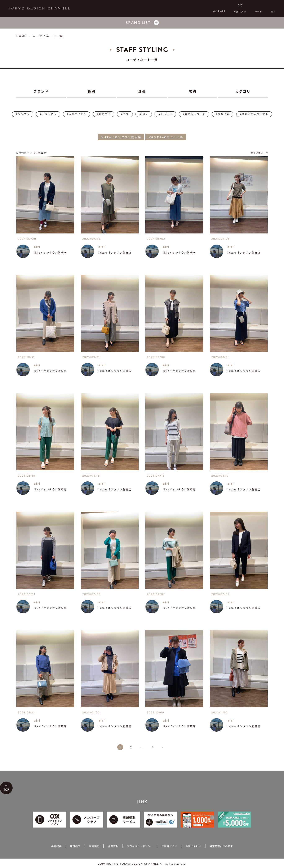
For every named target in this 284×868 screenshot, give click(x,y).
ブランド (41, 91)
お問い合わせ (193, 846)
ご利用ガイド (169, 846)
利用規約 (94, 846)
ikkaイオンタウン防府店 (50, 252)
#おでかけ (104, 114)
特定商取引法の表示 (221, 846)
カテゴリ (243, 91)
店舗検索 (75, 846)
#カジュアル (48, 114)
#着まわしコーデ (194, 114)
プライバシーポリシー (140, 846)
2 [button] (131, 747)
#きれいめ (223, 114)
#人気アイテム (77, 114)
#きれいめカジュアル (254, 114)
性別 (92, 91)
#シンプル (23, 114)
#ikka (144, 114)
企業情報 (113, 846)
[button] (164, 749)
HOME (21, 36)
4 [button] (153, 747)
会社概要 (56, 846)
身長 (142, 91)
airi (37, 247)
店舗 (192, 91)
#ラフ (125, 114)
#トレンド (165, 114)
